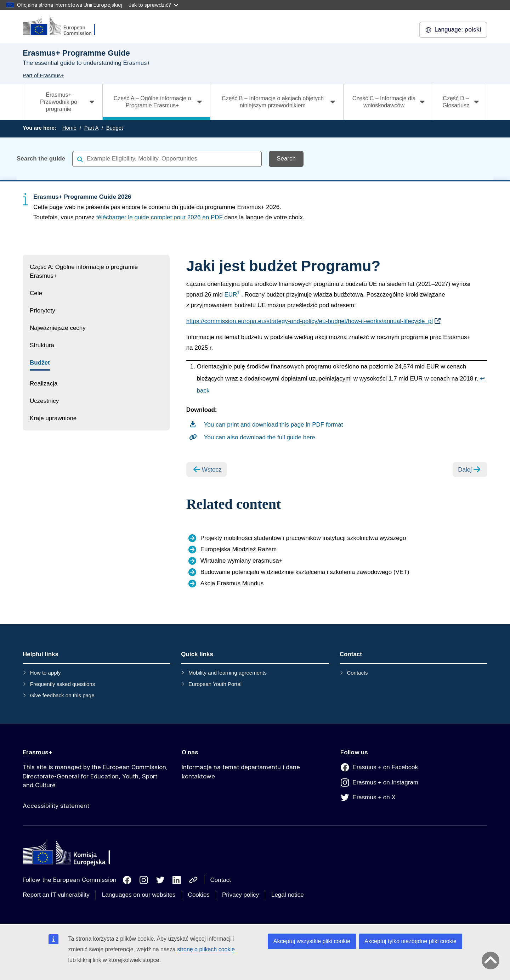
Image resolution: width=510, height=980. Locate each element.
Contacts (357, 673)
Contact (221, 880)
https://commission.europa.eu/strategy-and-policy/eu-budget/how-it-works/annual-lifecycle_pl (310, 321)
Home (69, 128)
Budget (115, 128)
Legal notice (288, 895)
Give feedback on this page (62, 695)
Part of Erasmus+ (43, 75)
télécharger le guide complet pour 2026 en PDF (160, 217)
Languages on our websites (139, 895)
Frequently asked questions (63, 684)
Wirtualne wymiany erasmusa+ (242, 561)
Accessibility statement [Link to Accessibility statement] (56, 806)
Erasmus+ (38, 752)
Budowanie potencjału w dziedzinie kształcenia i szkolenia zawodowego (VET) (305, 572)
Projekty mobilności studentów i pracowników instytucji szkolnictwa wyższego (303, 538)
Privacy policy (240, 895)
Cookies (199, 895)
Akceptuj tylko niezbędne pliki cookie (410, 941)
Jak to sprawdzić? (153, 5)
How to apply (46, 673)
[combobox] (167, 159)
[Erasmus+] (63, 26)
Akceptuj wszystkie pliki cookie (312, 941)
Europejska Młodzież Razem (239, 549)
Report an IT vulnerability (56, 895)
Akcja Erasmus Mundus (232, 583)
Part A (91, 128)
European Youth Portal (215, 684)
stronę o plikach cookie (206, 949)
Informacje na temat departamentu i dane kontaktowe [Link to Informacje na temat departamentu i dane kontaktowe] (241, 772)
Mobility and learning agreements (228, 673)
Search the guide (41, 159)
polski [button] (453, 30)
